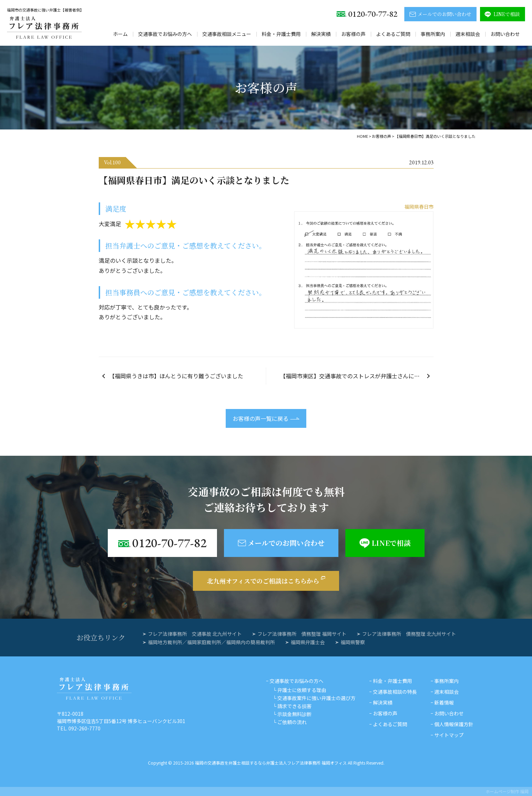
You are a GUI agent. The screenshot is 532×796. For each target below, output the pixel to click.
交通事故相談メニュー (227, 34)
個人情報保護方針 (454, 724)
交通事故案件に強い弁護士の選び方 (316, 698)
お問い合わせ (505, 34)
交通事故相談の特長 (395, 692)
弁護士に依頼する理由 (302, 690)
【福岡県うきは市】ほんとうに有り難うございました (176, 376)
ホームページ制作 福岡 (507, 791)
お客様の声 (353, 34)
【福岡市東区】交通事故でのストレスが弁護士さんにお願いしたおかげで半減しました (357, 376)
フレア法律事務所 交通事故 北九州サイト (195, 634)
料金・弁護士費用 (281, 34)
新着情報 (444, 702)
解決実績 (321, 34)
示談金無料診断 (294, 714)
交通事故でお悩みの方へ (165, 34)
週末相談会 (468, 34)
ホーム (120, 34)
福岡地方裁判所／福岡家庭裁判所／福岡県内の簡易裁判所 (211, 642)
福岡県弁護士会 (308, 642)
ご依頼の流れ (292, 722)
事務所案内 (433, 34)
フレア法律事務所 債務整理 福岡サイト (302, 634)
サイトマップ (449, 735)
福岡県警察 (353, 642)
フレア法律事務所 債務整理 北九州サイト (409, 634)
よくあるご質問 (393, 34)
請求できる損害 (294, 706)
